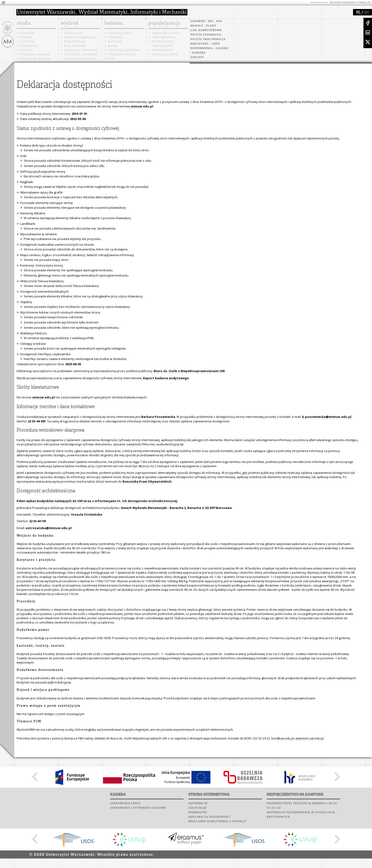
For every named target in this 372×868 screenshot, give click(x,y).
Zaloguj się (364, 2)
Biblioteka (200, 44)
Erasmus (26, 50)
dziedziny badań (120, 33)
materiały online (163, 37)
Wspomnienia (202, 48)
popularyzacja (164, 23)
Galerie (222, 48)
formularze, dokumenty (81, 54)
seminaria (115, 37)
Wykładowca (29, 46)
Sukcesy (197, 57)
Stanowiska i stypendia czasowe (138, 808)
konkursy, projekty (165, 54)
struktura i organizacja (80, 37)
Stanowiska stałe (125, 803)
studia (24, 23)
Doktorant (27, 41)
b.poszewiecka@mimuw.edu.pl (327, 417)
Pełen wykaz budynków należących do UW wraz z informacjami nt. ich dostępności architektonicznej (97, 501)
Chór (216, 44)
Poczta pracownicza (208, 39)
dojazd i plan (73, 33)
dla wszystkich (162, 50)
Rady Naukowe (75, 46)
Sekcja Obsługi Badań (124, 50)
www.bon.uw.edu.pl (309, 738)
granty (113, 46)
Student (26, 37)
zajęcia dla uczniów (166, 33)
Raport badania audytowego (166, 378)
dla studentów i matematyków (163, 43)
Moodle (197, 26)
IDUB (111, 58)
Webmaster (198, 813)
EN (367, 13)
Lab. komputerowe (206, 30)
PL (358, 13)
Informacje (198, 803)
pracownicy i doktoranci (81, 50)
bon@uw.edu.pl (283, 738)
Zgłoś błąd (198, 808)
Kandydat (27, 33)
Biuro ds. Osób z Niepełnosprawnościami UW (189, 371)
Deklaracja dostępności (209, 817)
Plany (211, 26)
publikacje (115, 41)
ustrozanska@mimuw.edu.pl (49, 528)
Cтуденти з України (35, 54)
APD (219, 21)
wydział (69, 23)
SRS (210, 21)
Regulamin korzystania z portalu (217, 822)
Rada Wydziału (75, 41)
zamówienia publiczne (80, 58)
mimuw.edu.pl (44, 397)
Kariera (199, 53)
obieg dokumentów (122, 54)
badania (113, 23)
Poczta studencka (206, 35)
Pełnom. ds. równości (35, 58)
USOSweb (198, 21)
